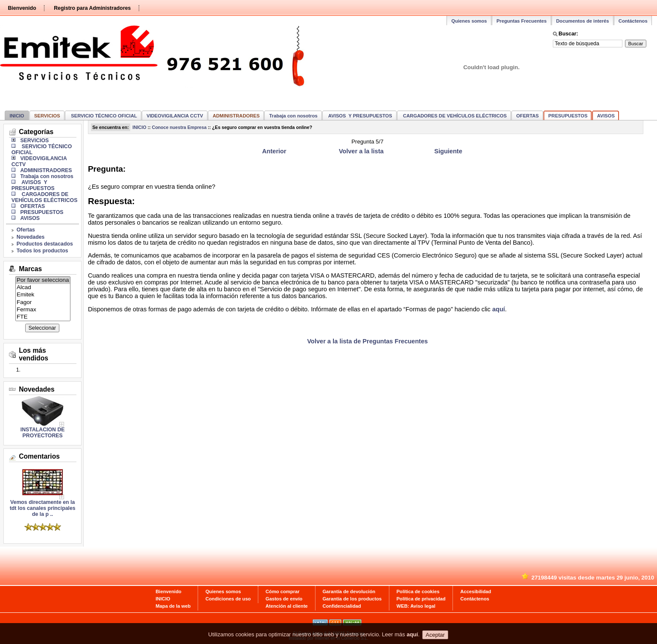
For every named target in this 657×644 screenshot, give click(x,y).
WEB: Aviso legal (416, 606)
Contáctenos (633, 21)
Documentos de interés (583, 21)
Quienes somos (469, 21)
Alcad (43, 288)
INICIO (17, 116)
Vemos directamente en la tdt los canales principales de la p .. (43, 506)
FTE (43, 317)
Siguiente (448, 151)
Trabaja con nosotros (293, 116)
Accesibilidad (476, 591)
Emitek (43, 295)
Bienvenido (22, 8)
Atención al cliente (287, 606)
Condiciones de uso (228, 599)
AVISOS (606, 116)
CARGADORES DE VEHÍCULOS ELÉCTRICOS (454, 116)
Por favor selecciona (43, 280)
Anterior (274, 151)
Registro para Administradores (92, 8)
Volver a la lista (361, 151)
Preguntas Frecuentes (522, 21)
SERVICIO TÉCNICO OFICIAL (103, 116)
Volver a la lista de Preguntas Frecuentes (367, 341)
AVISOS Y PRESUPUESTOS (359, 116)
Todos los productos (42, 251)
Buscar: (568, 34)
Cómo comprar (283, 591)
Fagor (43, 303)
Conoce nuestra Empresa (179, 127)
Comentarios (39, 456)
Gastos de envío (284, 599)
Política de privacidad (421, 599)
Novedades (31, 237)
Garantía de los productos (352, 599)
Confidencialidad (342, 606)
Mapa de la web (173, 606)
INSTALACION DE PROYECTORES (43, 433)
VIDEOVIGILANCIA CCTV (175, 116)
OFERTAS (527, 116)
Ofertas (26, 230)
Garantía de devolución (349, 591)
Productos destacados (45, 244)
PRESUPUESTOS (568, 116)
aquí (499, 309)
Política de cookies (418, 591)
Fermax (43, 310)
